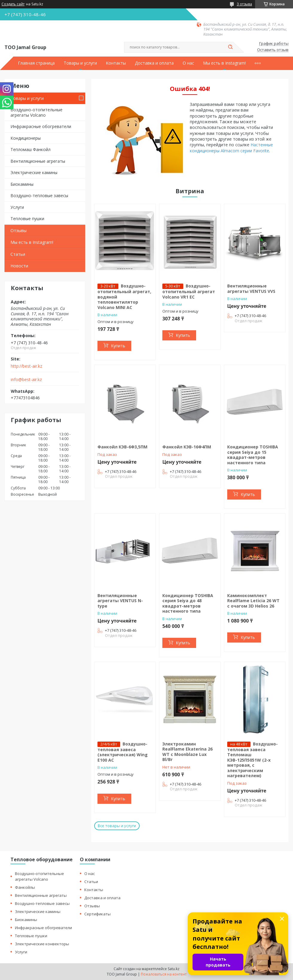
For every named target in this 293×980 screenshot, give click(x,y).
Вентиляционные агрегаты (38, 161)
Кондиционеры (26, 138)
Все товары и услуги (117, 826)
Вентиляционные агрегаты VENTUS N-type (120, 601)
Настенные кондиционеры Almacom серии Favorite (231, 147)
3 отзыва (244, 4)
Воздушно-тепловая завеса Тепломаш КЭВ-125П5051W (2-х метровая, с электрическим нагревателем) (252, 760)
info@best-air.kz (26, 380)
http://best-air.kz (26, 366)
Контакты (116, 63)
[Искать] (230, 47)
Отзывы (19, 230)
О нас (188, 63)
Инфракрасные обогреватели (41, 126)
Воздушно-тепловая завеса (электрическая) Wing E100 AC (123, 752)
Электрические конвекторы (42, 944)
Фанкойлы (25, 887)
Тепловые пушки (27, 219)
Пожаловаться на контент (164, 974)
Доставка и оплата (154, 63)
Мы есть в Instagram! (224, 63)
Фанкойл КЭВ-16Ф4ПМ (187, 447)
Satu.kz (174, 969)
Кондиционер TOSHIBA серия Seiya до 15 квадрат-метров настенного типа (253, 455)
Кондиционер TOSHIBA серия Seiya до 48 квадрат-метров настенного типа (188, 603)
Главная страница (36, 63)
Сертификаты (97, 914)
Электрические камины (34, 172)
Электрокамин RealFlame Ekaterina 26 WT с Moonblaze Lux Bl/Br (187, 752)
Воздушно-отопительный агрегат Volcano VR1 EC (189, 291)
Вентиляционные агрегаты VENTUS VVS (251, 289)
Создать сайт (13, 4)
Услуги (17, 207)
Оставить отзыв (273, 50)
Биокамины (22, 184)
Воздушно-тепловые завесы (39, 195)
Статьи (18, 254)
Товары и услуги (80, 63)
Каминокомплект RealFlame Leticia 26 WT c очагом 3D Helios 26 (253, 601)
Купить (118, 346)
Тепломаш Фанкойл (30, 149)
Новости (19, 266)
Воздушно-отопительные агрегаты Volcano (36, 112)
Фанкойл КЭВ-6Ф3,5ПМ (122, 447)
